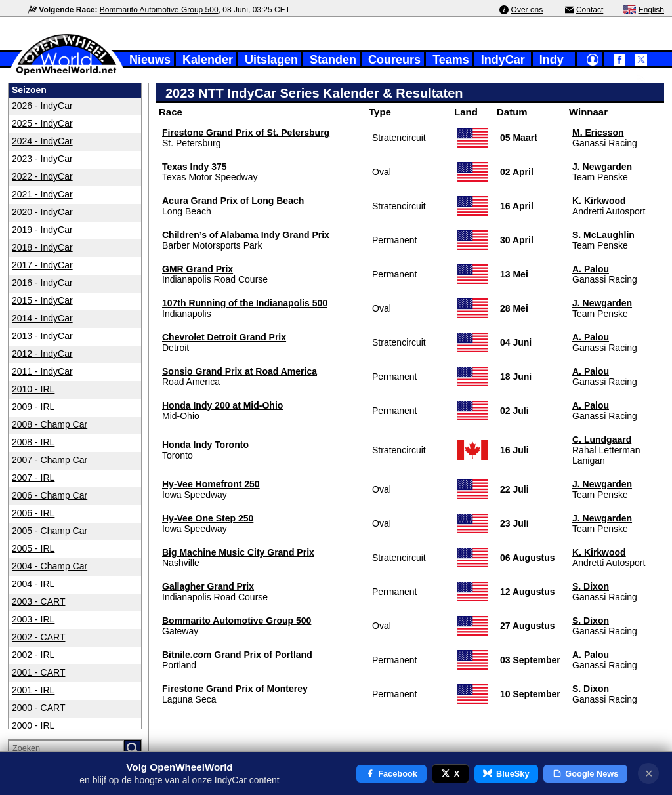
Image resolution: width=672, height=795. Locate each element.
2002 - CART (38, 637)
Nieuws (150, 60)
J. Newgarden (602, 167)
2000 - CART (38, 708)
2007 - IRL (33, 478)
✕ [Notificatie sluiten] (649, 774)
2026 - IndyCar (42, 106)
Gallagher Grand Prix (208, 586)
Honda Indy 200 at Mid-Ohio (222, 405)
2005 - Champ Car (50, 531)
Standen (333, 60)
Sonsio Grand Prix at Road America (240, 371)
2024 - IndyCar (42, 141)
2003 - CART (38, 601)
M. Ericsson (598, 132)
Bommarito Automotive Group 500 (159, 10)
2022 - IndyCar (42, 176)
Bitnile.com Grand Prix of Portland (237, 655)
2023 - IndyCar (42, 159)
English (651, 10)
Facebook (391, 774)
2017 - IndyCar (42, 265)
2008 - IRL (33, 442)
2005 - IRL (33, 548)
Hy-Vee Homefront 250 (211, 484)
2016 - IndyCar (42, 283)
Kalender (208, 60)
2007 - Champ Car (50, 460)
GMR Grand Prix (198, 269)
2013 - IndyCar (42, 336)
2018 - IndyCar (42, 247)
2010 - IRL (33, 389)
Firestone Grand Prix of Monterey (235, 689)
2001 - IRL (33, 690)
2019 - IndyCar (42, 230)
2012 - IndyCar (42, 354)
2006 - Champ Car (50, 495)
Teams (451, 60)
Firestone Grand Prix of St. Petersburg (246, 132)
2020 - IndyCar (42, 212)
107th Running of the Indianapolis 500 (245, 303)
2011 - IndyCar (42, 371)
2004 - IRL (33, 584)
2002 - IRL (33, 655)
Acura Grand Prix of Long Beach (233, 201)
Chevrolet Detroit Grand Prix (224, 337)
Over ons (527, 10)
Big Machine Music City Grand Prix (238, 552)
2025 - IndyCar (42, 123)
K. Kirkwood (599, 201)
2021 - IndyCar (42, 194)
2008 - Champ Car (50, 424)
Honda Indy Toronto (205, 445)
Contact (590, 10)
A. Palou (591, 269)
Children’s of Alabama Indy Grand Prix (246, 235)
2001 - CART (38, 672)
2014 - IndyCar (42, 318)
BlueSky (506, 774)
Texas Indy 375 (195, 167)
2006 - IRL (33, 513)
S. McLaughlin (603, 235)
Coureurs (394, 60)
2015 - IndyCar (42, 300)
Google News (586, 774)
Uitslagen (271, 60)
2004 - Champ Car (50, 566)
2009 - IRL (33, 407)
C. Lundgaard (602, 439)
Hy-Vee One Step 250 (208, 518)
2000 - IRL (33, 725)
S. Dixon (591, 586)
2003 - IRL (33, 619)
